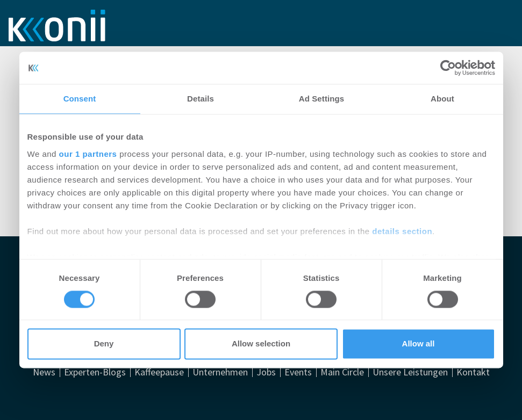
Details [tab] (201, 99)
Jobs (266, 372)
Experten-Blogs (95, 372)
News (44, 372)
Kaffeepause (159, 372)
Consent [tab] (80, 99)
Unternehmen (220, 372)
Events (298, 372)
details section (402, 231)
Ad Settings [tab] (321, 99)
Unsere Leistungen (410, 372)
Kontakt (473, 372)
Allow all (419, 344)
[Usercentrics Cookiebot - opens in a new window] (448, 68)
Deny (104, 344)
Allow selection (261, 344)
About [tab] (442, 99)
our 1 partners (88, 154)
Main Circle (342, 372)
